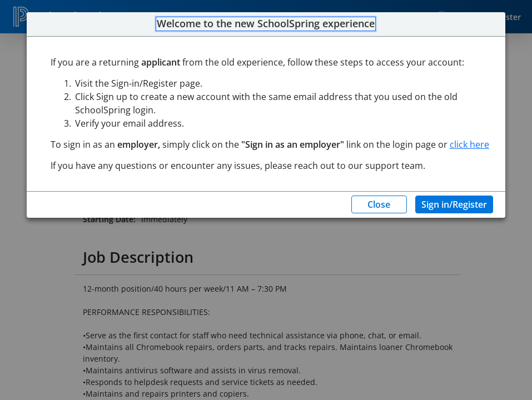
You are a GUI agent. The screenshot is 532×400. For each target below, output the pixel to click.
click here (469, 144)
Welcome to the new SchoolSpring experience (266, 24)
